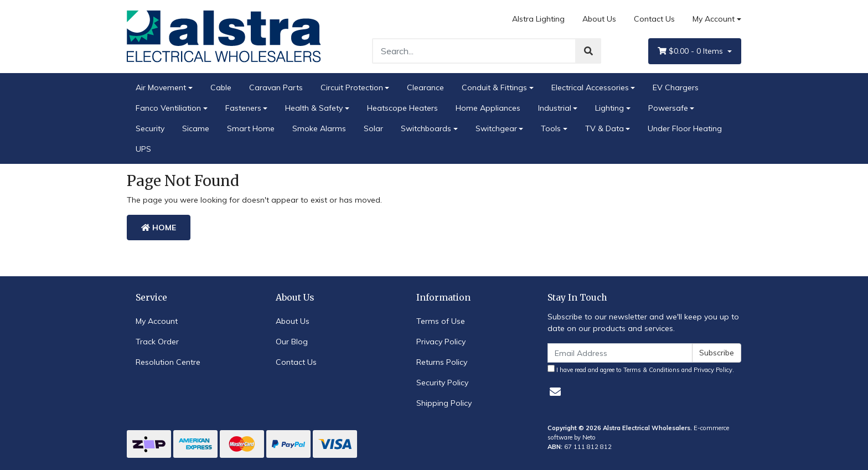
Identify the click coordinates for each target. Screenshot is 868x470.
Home (159, 228)
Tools (551, 128)
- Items (691, 51)
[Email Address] (620, 353)
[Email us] (555, 392)
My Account (157, 321)
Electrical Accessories (590, 87)
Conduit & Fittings (494, 87)
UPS (143, 149)
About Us (599, 19)
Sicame (196, 128)
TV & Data (604, 128)
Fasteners (243, 108)
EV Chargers (676, 87)
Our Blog (292, 342)
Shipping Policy (444, 403)
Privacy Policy (441, 342)
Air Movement (161, 87)
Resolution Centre (168, 362)
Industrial (555, 108)
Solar (373, 128)
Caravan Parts (276, 87)
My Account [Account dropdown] (714, 19)
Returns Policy (442, 362)
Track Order (157, 342)
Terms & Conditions (652, 370)
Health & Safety (314, 108)
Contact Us (654, 19)
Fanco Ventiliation (168, 108)
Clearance (425, 87)
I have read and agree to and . (641, 369)
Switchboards (426, 128)
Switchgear (496, 128)
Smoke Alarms (319, 128)
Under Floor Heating (685, 128)
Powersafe (668, 108)
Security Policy (442, 383)
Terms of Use (441, 321)
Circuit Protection (352, 87)
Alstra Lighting (538, 19)
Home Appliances (488, 108)
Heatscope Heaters (402, 108)
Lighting (609, 108)
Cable (221, 87)
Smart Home (251, 128)
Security (150, 128)
